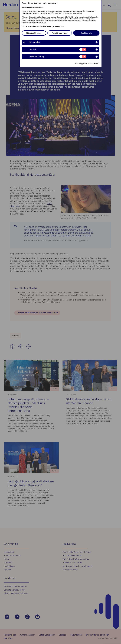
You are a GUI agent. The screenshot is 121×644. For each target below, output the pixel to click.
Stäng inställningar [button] (34, 33)
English (30, 8)
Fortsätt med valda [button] (60, 33)
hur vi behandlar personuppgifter (52, 26)
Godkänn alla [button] (86, 33)
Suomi (41, 8)
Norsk (36, 8)
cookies (33, 26)
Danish (24, 8)
